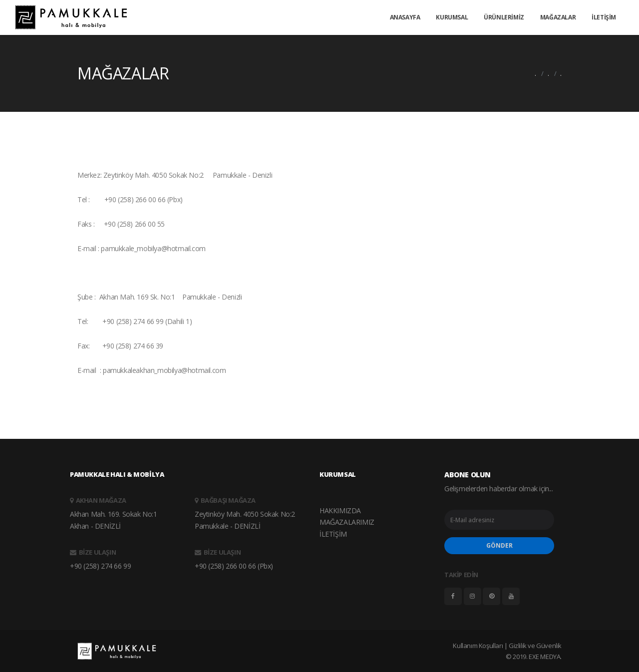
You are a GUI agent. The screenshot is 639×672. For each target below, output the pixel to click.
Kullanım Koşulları (478, 646)
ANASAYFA (405, 17)
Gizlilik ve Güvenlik (535, 646)
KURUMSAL (452, 17)
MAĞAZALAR (558, 17)
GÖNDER (499, 545)
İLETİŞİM (604, 17)
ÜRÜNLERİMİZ (504, 17)
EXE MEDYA (544, 657)
